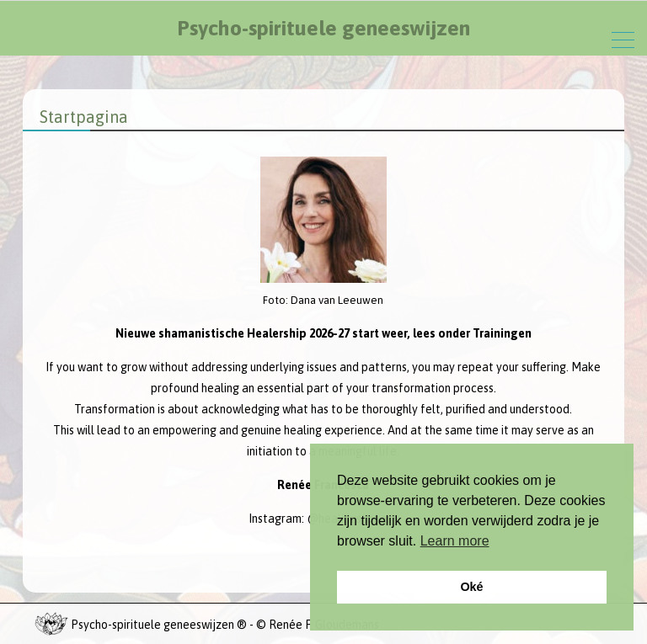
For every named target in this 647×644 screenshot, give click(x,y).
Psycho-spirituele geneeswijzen (323, 28)
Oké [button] (471, 587)
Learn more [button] (455, 541)
